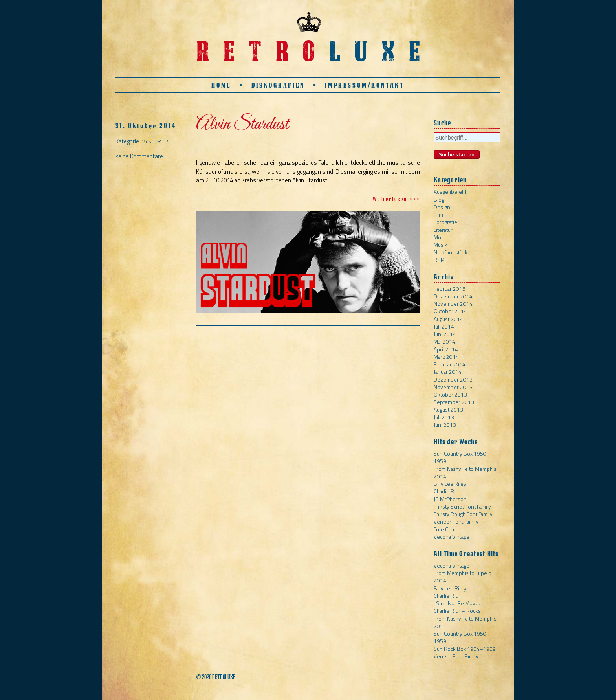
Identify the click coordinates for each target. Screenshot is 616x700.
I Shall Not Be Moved (458, 603)
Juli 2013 (444, 417)
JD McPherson (450, 499)
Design (442, 207)
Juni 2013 (445, 425)
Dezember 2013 (453, 379)
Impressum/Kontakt (365, 85)
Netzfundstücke (452, 252)
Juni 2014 (445, 334)
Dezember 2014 (453, 296)
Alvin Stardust (242, 124)
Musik (148, 141)
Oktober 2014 (450, 311)
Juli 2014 (444, 326)
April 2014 (446, 349)
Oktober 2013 (450, 394)
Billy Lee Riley (450, 484)
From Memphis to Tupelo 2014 (463, 577)
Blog (439, 199)
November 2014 (453, 304)
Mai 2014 (445, 341)
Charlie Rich (447, 491)
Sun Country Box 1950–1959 (462, 457)
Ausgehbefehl (450, 192)
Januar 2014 (448, 372)
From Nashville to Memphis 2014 (465, 472)
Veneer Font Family (456, 521)
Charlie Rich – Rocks (457, 611)
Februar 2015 (450, 289)
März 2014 (446, 357)
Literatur (443, 230)
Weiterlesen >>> (396, 199)
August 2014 (448, 319)
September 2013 (454, 402)
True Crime (446, 529)
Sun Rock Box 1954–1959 (465, 649)
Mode (441, 237)
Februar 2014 (450, 364)
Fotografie (445, 222)
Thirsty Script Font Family (462, 506)
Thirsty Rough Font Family (463, 514)
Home (221, 85)
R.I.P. (163, 141)
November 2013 (453, 387)
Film (438, 214)
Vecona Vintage (452, 537)
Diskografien (278, 85)
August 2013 (448, 409)
